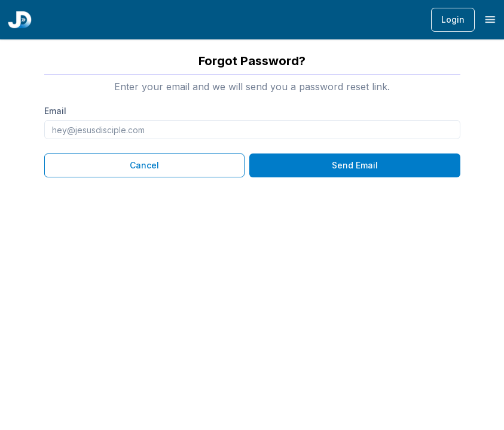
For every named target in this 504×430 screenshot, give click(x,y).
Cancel (144, 165)
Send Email (355, 165)
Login (453, 19)
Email (55, 111)
